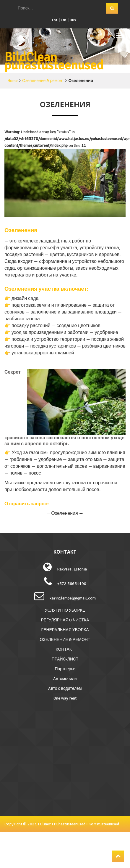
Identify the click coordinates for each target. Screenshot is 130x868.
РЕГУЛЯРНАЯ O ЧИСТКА (65, 620)
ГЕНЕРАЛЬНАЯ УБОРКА (65, 630)
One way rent (65, 698)
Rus (73, 20)
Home (13, 81)
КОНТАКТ (65, 649)
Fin (63, 20)
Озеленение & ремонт (43, 81)
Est (55, 20)
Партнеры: (65, 669)
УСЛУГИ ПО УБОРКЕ (65, 610)
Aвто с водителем (65, 688)
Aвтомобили (65, 679)
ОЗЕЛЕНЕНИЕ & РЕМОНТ (65, 640)
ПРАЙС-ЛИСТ (65, 659)
